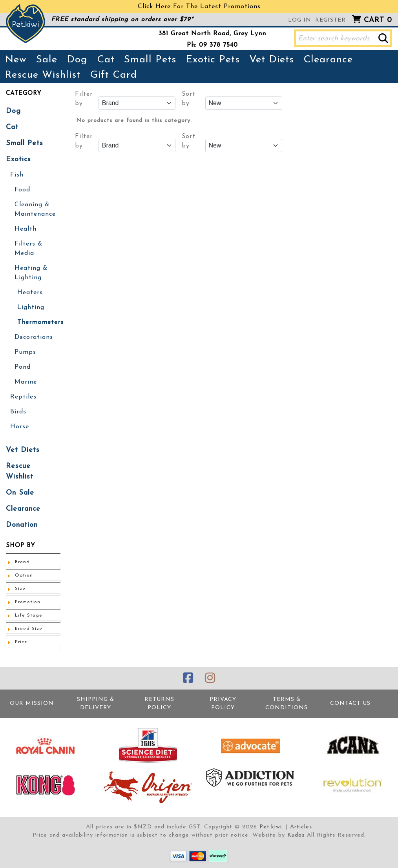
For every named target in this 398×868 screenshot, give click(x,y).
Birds (18, 412)
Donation (22, 525)
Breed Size (29, 629)
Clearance (328, 60)
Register (330, 20)
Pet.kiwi (271, 827)
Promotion (28, 602)
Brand (22, 562)
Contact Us (350, 703)
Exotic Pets (213, 60)
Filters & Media (28, 249)
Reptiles (23, 397)
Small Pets (150, 60)
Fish (17, 175)
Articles (301, 827)
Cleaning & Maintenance (35, 209)
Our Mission (32, 703)
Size (20, 589)
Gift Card (113, 75)
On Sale (20, 493)
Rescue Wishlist (43, 75)
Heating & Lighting (31, 273)
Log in (300, 20)
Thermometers (40, 322)
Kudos (296, 835)
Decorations (34, 337)
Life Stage (29, 615)
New (16, 60)
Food (22, 190)
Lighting (31, 308)
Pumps (25, 352)
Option (24, 575)
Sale (47, 60)
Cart (378, 20)
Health (26, 229)
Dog (77, 60)
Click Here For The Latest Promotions (199, 7)
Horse (20, 427)
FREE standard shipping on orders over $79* (122, 20)
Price (21, 642)
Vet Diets (272, 60)
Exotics (18, 159)
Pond (23, 367)
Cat (106, 60)
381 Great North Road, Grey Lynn (212, 34)
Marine (26, 382)
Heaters (30, 293)
